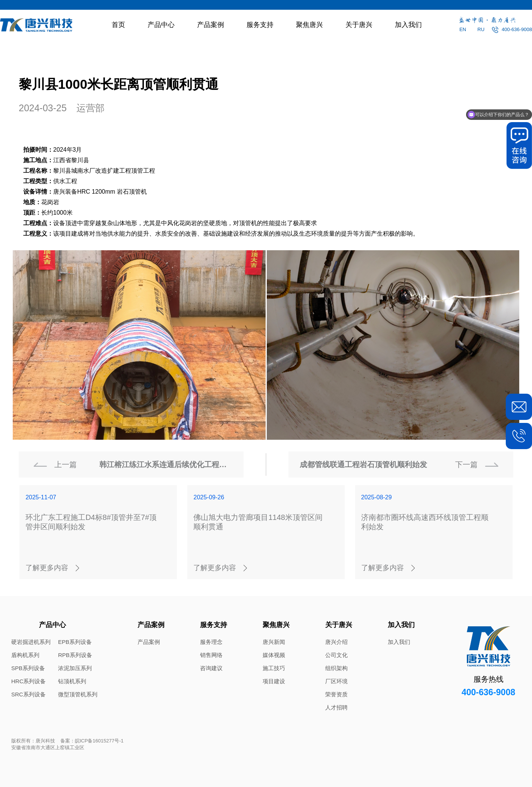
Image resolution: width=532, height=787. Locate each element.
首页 (118, 25)
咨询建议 (211, 668)
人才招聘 (336, 707)
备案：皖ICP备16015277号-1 (92, 741)
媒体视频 (274, 655)
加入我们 (408, 25)
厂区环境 (336, 681)
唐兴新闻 (274, 642)
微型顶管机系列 (78, 694)
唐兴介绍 (336, 642)
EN (463, 29)
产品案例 (211, 25)
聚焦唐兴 (309, 25)
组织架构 (336, 668)
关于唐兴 (359, 25)
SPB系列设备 (28, 668)
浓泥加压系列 (75, 668)
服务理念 (211, 642)
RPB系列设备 (75, 655)
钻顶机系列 (72, 681)
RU (481, 29)
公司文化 (336, 655)
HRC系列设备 (29, 681)
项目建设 (274, 681)
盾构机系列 (25, 655)
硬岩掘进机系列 (31, 642)
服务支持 (260, 25)
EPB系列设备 (75, 642)
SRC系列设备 (28, 694)
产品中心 (161, 25)
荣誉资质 (336, 694)
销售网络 (211, 655)
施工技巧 (274, 668)
